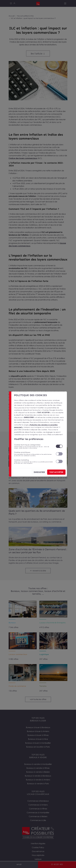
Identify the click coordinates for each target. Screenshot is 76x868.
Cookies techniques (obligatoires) (34, 446)
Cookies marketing (34, 461)
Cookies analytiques (34, 454)
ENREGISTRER (39, 472)
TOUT (56, 472)
